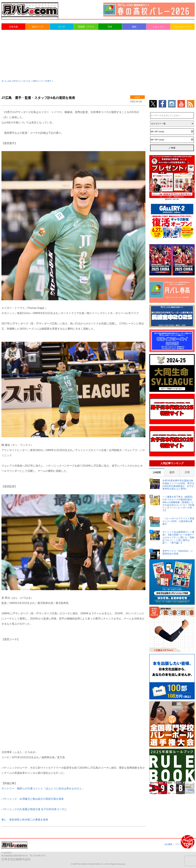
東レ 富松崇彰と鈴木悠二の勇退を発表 (25, 820)
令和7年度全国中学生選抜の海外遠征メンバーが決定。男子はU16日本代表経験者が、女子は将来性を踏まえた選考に (178, 485)
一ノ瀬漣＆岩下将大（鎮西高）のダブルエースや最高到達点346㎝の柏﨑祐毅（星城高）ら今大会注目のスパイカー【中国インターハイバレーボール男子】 (178, 504)
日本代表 (13, 27)
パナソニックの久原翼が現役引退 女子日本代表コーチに (34, 809)
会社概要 (168, 844)
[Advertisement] (98, 54)
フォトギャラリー (183, 27)
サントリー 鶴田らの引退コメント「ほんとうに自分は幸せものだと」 (43, 788)
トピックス (158, 27)
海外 (134, 27)
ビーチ (62, 27)
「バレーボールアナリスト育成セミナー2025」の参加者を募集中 (178, 521)
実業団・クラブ (86, 27)
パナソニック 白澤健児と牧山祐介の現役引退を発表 (33, 799)
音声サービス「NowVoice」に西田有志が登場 (178, 552)
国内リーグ (38, 27)
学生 (110, 27)
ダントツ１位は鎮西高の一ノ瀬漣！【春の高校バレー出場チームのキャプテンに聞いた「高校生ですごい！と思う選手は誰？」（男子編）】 (178, 537)
